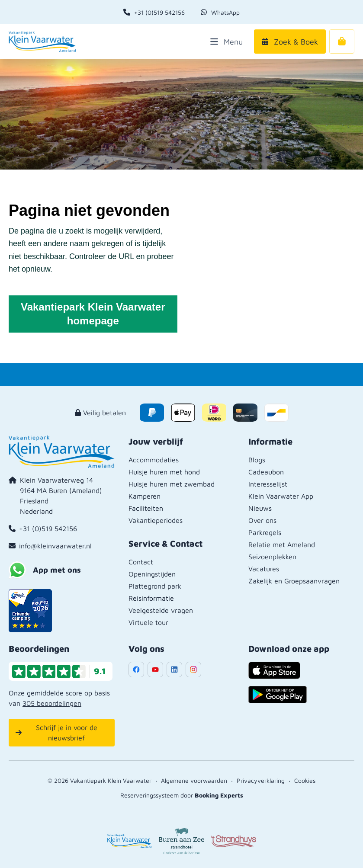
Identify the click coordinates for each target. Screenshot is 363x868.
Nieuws (260, 508)
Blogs (257, 460)
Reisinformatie (151, 598)
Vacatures (264, 569)
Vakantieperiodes (156, 520)
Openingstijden (152, 574)
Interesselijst (268, 484)
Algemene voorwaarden (194, 780)
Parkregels (265, 532)
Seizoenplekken (272, 557)
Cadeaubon (266, 472)
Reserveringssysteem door (182, 795)
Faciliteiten (146, 508)
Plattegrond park (155, 586)
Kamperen (145, 496)
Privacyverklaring (261, 780)
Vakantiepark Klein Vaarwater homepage (93, 314)
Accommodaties (154, 460)
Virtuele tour (148, 622)
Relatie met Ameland (282, 545)
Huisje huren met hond (164, 472)
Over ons (262, 520)
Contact (141, 562)
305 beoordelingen (52, 703)
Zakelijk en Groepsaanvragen (294, 581)
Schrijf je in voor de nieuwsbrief (56, 733)
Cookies (305, 780)
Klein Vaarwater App (281, 496)
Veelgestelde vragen (161, 610)
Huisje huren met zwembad (172, 484)
